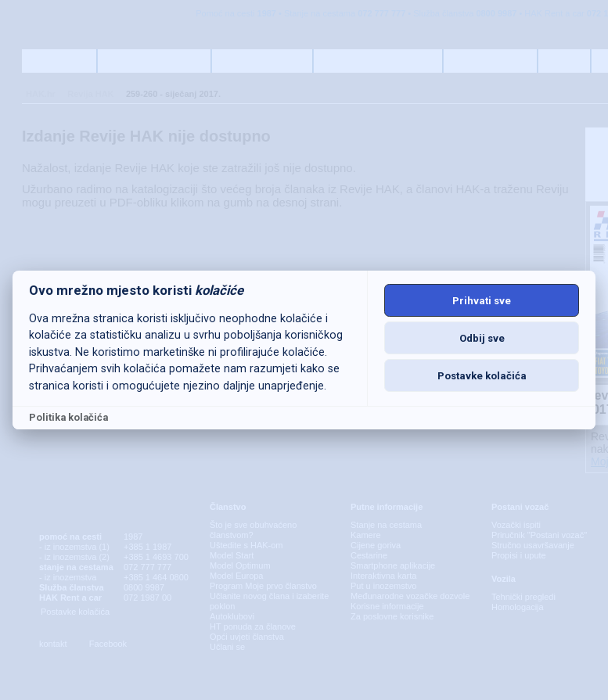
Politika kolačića (68, 417)
